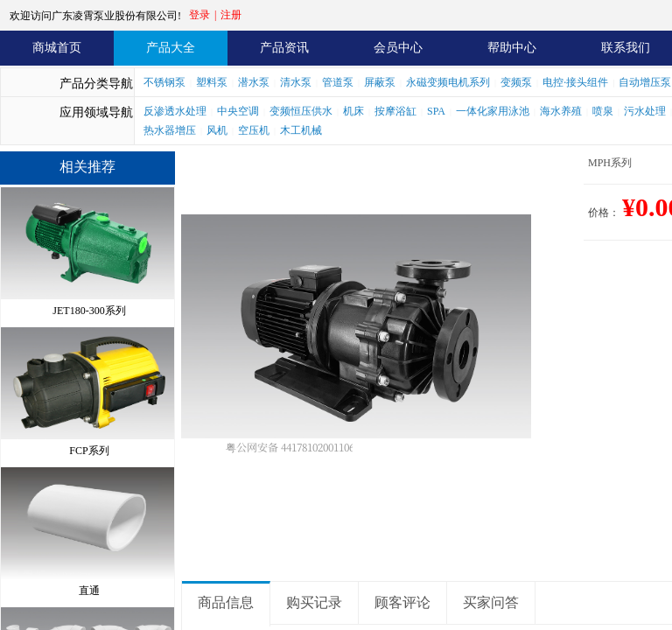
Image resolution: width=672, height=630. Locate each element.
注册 (231, 15)
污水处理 (645, 111)
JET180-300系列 (89, 309)
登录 (199, 15)
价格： (604, 213)
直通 (89, 589)
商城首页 (57, 48)
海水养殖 (561, 111)
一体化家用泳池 (493, 111)
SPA (436, 111)
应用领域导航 (96, 112)
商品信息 (226, 602)
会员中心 (398, 48)
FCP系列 (89, 449)
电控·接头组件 (575, 82)
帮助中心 (512, 48)
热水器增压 (170, 130)
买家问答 (491, 602)
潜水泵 (254, 82)
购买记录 (314, 602)
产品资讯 (284, 48)
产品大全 (171, 48)
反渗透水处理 (175, 111)
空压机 (254, 130)
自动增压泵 (645, 82)
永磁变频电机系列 (448, 82)
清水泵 (296, 82)
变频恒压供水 (301, 111)
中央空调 (238, 111)
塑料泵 (212, 82)
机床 (353, 111)
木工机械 (301, 130)
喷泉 (603, 111)
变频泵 (516, 82)
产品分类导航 (96, 84)
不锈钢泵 (164, 82)
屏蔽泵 (380, 82)
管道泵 (338, 82)
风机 (217, 130)
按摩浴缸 (395, 111)
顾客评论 (402, 602)
